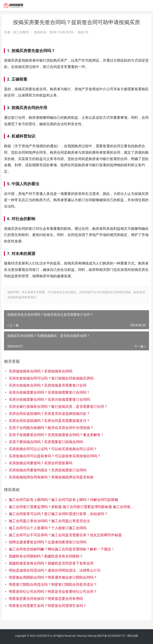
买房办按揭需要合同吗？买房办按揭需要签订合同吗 (49, 399)
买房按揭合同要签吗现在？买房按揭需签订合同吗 (48, 470)
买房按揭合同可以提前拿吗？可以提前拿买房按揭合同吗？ (55, 456)
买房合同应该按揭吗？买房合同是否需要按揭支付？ (49, 421)
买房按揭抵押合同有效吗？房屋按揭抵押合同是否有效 (51, 477)
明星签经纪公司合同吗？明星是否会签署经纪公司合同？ (53, 592)
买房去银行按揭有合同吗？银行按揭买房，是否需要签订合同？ (58, 407)
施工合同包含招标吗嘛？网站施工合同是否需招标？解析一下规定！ (62, 549)
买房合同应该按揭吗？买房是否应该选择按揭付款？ (49, 414)
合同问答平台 (44, 636)
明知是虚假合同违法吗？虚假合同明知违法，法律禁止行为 (55, 570)
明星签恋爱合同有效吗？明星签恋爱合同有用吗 (46, 599)
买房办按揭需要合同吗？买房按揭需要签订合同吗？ (49, 392)
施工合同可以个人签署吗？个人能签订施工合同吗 (48, 528)
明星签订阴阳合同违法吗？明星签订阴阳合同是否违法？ (53, 585)
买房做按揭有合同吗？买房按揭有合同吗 (41, 371)
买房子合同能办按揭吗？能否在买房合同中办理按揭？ (51, 428)
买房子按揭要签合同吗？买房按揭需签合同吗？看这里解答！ (56, 435)
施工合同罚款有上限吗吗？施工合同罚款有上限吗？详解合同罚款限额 (63, 500)
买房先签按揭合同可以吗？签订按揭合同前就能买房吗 (51, 378)
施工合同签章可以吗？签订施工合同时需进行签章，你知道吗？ (58, 514)
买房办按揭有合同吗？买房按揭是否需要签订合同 (48, 385)
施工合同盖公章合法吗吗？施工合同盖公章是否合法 (49, 521)
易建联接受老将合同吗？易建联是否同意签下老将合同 (51, 563)
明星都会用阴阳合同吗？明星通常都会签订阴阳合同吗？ (53, 577)
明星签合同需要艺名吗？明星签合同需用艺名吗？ (48, 606)
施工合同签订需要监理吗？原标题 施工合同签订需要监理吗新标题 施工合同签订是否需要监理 (72, 507)
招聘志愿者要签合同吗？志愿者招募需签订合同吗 (48, 542)
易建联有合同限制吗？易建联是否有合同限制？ (46, 556)
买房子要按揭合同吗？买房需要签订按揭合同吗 (46, 442)
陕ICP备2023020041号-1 (112, 636)
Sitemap (82, 636)
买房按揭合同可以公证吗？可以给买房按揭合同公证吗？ (53, 449)
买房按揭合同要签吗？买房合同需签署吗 (41, 463)
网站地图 (133, 636)
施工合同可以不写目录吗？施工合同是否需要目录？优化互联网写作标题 (65, 535)
